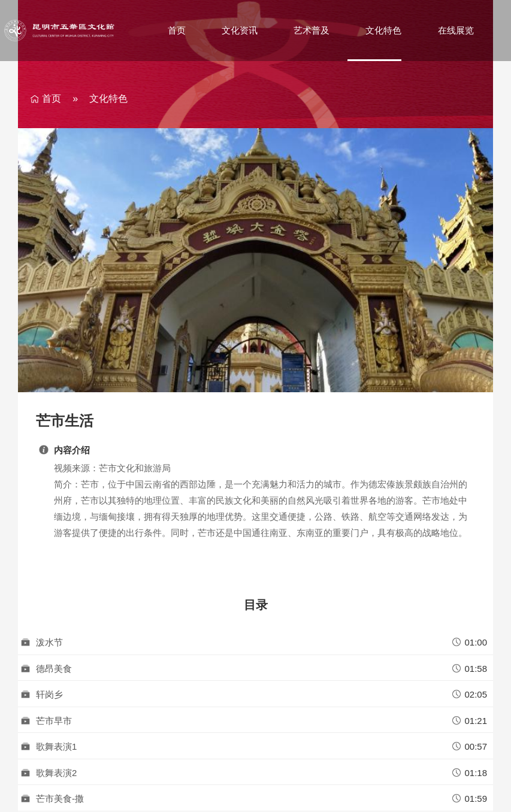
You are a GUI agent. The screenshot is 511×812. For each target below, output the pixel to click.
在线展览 (456, 30)
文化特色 (383, 30)
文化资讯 (240, 30)
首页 (177, 30)
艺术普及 (312, 30)
